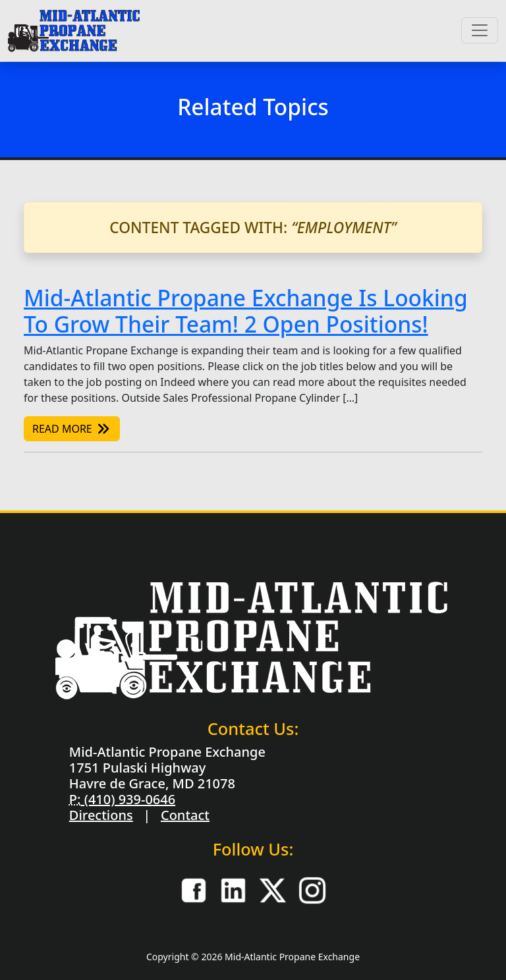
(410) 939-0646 (128, 799)
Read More (72, 429)
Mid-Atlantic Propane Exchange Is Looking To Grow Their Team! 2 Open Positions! (246, 311)
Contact (185, 815)
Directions (101, 815)
